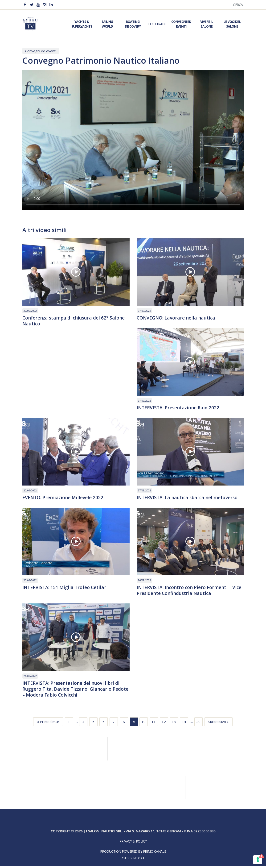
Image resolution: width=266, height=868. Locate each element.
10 (143, 723)
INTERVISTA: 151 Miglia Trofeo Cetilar (65, 588)
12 (164, 723)
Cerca (238, 5)
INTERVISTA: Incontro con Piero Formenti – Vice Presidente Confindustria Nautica (185, 591)
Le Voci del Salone (232, 24)
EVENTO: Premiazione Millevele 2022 (64, 498)
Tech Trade (157, 24)
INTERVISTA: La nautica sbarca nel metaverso (189, 498)
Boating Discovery (133, 24)
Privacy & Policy (133, 843)
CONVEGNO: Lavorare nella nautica (177, 318)
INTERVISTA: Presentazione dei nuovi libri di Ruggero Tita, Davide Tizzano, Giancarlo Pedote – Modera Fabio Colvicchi (73, 691)
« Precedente (48, 723)
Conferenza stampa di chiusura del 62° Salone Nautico (75, 321)
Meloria (139, 860)
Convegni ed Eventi (181, 24)
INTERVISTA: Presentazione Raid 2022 (179, 408)
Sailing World (107, 24)
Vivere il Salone (207, 24)
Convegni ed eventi (41, 51)
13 (174, 723)
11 (154, 723)
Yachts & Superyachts (82, 24)
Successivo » (219, 723)
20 (198, 723)
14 (184, 723)
